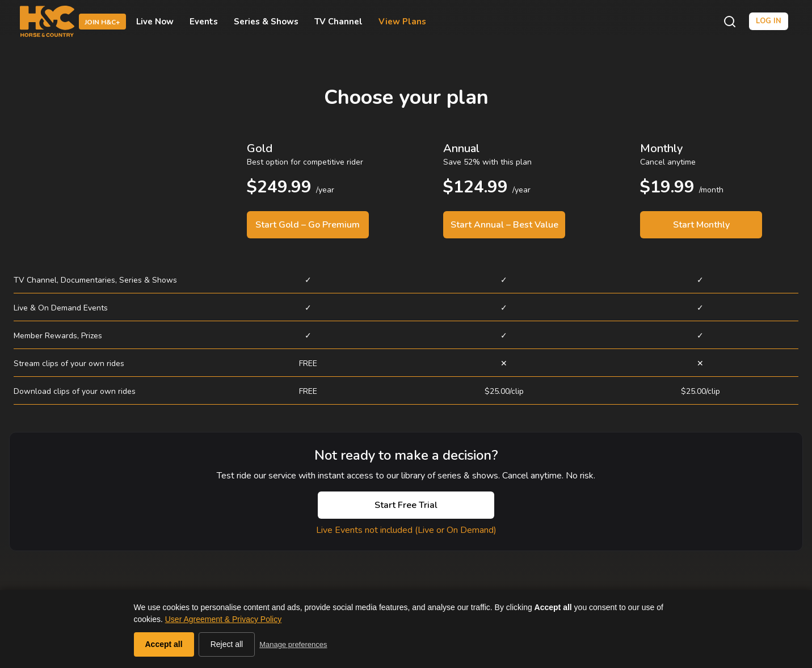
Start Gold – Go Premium (308, 225)
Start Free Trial (406, 505)
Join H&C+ (102, 22)
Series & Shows (266, 22)
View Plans (402, 22)
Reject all (227, 644)
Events (204, 22)
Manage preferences (293, 644)
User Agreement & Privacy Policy (223, 619)
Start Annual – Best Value (504, 225)
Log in (769, 21)
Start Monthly (701, 225)
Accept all (164, 644)
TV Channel (338, 22)
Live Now (155, 22)
